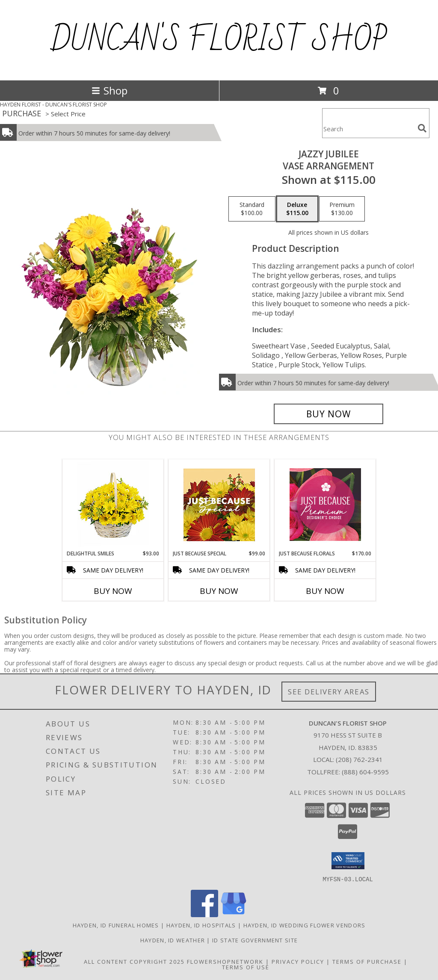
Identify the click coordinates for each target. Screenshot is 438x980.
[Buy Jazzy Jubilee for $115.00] (328, 414)
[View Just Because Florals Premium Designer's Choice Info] (325, 505)
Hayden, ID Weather (173, 940)
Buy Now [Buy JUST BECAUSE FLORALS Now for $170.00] (325, 591)
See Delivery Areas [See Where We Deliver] (329, 692)
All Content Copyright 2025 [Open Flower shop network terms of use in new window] (134, 961)
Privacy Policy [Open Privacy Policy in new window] (298, 961)
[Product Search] (368, 128)
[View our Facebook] (204, 914)
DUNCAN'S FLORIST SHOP (219, 40)
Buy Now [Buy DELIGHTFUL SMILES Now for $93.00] (113, 591)
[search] (422, 128)
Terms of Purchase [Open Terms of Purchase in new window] (367, 961)
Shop (109, 90)
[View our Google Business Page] (234, 914)
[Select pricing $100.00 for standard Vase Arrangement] (252, 209)
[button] (348, 861)
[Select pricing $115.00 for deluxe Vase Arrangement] (297, 209)
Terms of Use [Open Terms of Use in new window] (246, 967)
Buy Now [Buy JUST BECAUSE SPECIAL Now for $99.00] (219, 591)
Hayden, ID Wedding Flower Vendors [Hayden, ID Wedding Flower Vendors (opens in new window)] (305, 925)
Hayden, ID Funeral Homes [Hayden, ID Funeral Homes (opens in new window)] (116, 925)
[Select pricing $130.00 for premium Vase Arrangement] (342, 209)
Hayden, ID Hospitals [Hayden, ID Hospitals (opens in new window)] (201, 925)
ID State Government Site (255, 940)
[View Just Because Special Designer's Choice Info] (219, 505)
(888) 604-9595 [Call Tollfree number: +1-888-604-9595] (365, 772)
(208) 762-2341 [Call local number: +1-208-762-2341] (359, 759)
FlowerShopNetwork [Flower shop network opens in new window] (225, 961)
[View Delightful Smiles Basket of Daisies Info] (113, 505)
